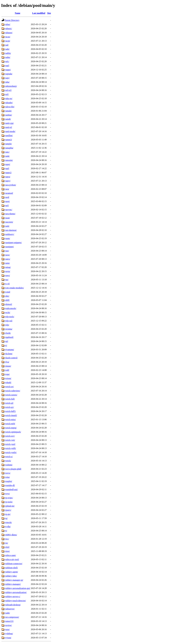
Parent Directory (12, 20)
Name (17, 13)
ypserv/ (8, 510)
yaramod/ (9, 193)
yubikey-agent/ (11, 572)
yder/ (7, 296)
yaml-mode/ (10, 131)
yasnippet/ (9, 247)
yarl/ (7, 205)
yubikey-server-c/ (13, 596)
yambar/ (8, 115)
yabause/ (9, 33)
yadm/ (8, 57)
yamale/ (8, 111)
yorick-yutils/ (11, 452)
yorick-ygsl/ (10, 444)
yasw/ (7, 255)
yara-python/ (10, 185)
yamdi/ (8, 119)
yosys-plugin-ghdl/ (13, 469)
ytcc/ (7, 539)
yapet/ (7, 164)
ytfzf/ (7, 547)
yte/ (6, 543)
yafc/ (7, 61)
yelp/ (7, 325)
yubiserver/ (10, 609)
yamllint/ (9, 135)
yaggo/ (8, 70)
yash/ (7, 226)
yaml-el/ (8, 127)
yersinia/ (9, 329)
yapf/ (7, 168)
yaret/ (7, 201)
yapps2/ (8, 173)
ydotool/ (8, 304)
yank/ (7, 156)
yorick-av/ (9, 387)
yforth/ (8, 333)
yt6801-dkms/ (11, 535)
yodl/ (7, 370)
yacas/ (8, 37)
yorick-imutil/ (11, 415)
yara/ (7, 189)
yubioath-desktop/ (13, 605)
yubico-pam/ (10, 555)
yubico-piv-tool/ (12, 559)
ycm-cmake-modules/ (14, 288)
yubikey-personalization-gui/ (18, 588)
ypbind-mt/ (10, 506)
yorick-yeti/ (10, 440)
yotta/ (7, 477)
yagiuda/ (9, 74)
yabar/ (8, 24)
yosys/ (8, 473)
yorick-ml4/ (10, 424)
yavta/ (7, 271)
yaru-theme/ (10, 214)
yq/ (6, 518)
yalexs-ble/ (10, 107)
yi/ (6, 345)
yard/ (7, 197)
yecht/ (7, 312)
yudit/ (7, 613)
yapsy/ (8, 181)
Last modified (39, 13)
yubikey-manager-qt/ (14, 580)
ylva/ (7, 362)
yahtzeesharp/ (11, 86)
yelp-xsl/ (9, 321)
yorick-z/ (9, 457)
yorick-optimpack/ (13, 432)
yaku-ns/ (9, 98)
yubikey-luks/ (11, 576)
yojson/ (8, 378)
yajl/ (7, 94)
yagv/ (7, 78)
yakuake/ (9, 103)
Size (49, 13)
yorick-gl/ (9, 403)
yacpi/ (7, 41)
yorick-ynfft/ (10, 448)
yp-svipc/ (9, 498)
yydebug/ (9, 634)
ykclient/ (9, 354)
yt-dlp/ (8, 526)
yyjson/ (8, 638)
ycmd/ (8, 292)
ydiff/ (7, 300)
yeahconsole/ (11, 308)
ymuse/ (8, 366)
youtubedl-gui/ (11, 489)
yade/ (7, 49)
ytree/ (7, 551)
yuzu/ (7, 629)
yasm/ (7, 238)
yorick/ (8, 461)
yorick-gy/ (9, 407)
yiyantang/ (9, 350)
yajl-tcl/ (8, 90)
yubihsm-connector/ (14, 564)
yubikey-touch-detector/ (15, 601)
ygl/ (7, 341)
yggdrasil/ (9, 337)
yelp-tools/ (9, 317)
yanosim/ (9, 160)
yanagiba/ (9, 148)
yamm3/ (8, 140)
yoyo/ (7, 494)
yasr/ (7, 251)
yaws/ (7, 275)
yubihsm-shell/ (11, 568)
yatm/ (7, 263)
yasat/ (7, 218)
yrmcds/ (8, 522)
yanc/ (7, 152)
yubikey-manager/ (13, 584)
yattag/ (8, 267)
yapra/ (8, 177)
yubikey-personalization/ (16, 592)
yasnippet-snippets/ (13, 242)
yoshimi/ (9, 465)
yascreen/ (9, 222)
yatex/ (7, 259)
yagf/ (7, 66)
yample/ (8, 144)
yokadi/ (8, 382)
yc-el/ (7, 284)
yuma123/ (9, 621)
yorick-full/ (10, 399)
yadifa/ (8, 53)
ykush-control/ (11, 358)
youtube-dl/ (10, 485)
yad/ (7, 45)
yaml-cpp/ (9, 123)
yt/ (6, 531)
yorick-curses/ (11, 395)
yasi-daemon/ (11, 230)
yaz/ (7, 280)
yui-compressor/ (12, 617)
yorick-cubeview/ (13, 391)
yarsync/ (9, 210)
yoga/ (7, 374)
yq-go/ (8, 514)
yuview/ (8, 625)
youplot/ (8, 481)
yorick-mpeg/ (11, 428)
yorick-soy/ (10, 436)
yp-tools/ (9, 502)
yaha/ (7, 82)
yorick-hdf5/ (10, 411)
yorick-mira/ (10, 419)
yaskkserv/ (9, 234)
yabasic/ (8, 28)
